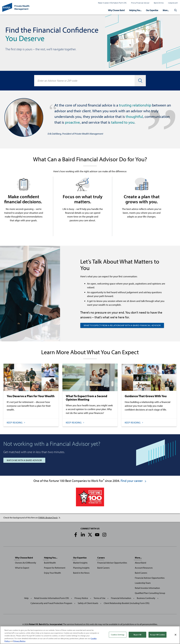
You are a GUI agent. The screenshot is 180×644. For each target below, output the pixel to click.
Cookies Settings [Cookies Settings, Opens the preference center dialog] (118, 635)
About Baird (140, 563)
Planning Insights (81, 568)
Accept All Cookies (157, 635)
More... (165, 10)
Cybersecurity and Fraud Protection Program (51, 603)
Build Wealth (50, 563)
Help (26, 598)
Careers (101, 558)
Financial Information (121, 598)
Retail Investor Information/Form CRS (112, 3)
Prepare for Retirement (55, 568)
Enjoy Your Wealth (52, 573)
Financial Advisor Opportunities (112, 563)
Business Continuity (146, 598)
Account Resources (144, 568)
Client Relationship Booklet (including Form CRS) (127, 603)
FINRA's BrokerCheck (49, 518)
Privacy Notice (81, 598)
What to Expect (22, 568)
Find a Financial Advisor (140, 3)
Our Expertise (151, 10)
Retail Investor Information (147, 588)
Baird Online (159, 3)
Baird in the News (81, 573)
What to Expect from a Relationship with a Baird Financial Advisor (122, 325)
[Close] (175, 635)
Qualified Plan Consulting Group (150, 593)
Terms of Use (99, 598)
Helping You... (134, 10)
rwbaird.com (173, 3)
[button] (175, 10)
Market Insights (80, 563)
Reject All (137, 635)
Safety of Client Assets (88, 603)
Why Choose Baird (114, 10)
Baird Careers (103, 568)
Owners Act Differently (26, 563)
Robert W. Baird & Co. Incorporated (46, 624)
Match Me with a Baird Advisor (24, 460)
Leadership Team (143, 583)
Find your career (134, 481)
